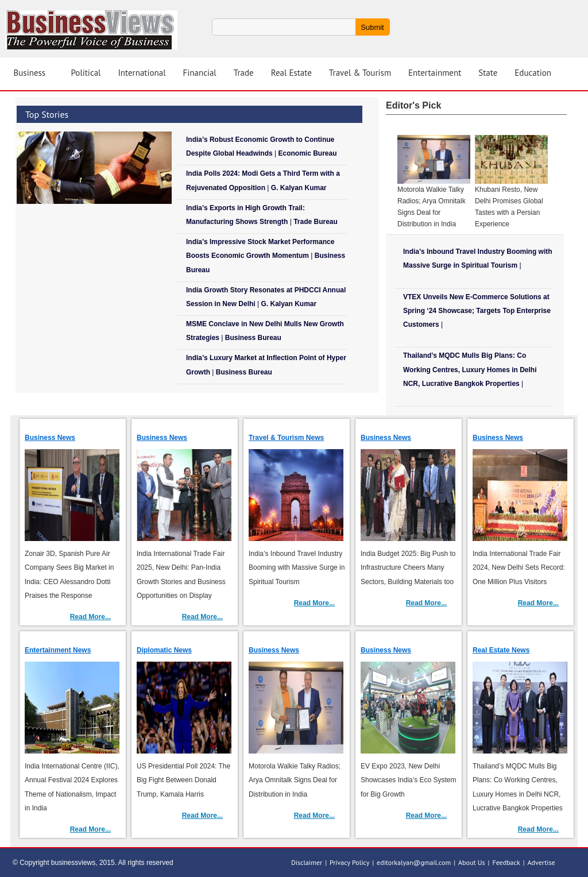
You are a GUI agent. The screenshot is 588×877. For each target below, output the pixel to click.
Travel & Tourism (360, 73)
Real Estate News (501, 650)
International (142, 73)
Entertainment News (58, 650)
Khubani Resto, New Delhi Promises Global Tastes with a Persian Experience (509, 207)
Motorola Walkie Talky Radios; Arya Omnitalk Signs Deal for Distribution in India (432, 207)
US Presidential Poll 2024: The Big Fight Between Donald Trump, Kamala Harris (183, 780)
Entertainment (435, 73)
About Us (472, 862)
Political (86, 73)
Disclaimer (307, 862)
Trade (244, 73)
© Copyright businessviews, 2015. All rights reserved (93, 863)
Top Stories (47, 114)
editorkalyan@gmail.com (414, 862)
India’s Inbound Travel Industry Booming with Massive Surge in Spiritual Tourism (297, 567)
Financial (200, 73)
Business (30, 73)
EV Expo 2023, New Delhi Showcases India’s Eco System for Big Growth (409, 780)
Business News (50, 438)
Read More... (90, 617)
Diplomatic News (164, 650)
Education (533, 73)
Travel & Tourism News (286, 438)
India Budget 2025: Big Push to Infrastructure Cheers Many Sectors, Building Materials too (408, 567)
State (488, 73)
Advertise (541, 862)
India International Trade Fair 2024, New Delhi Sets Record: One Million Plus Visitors (519, 567)
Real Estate (291, 73)
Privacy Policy (349, 862)
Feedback (506, 862)
